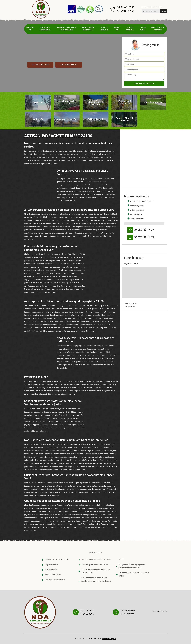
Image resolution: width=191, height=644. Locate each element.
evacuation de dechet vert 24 (45, 29)
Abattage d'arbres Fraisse (53, 580)
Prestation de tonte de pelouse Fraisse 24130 (132, 574)
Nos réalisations (40, 65)
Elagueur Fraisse (50, 565)
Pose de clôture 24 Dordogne (158, 29)
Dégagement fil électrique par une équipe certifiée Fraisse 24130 (131, 566)
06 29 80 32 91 (126, 11)
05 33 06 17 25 (126, 7)
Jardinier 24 (117, 29)
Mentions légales (109, 639)
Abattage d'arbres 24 (130, 29)
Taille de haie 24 (143, 29)
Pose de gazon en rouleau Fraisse (93, 565)
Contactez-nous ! (69, 65)
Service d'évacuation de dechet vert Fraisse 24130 (94, 571)
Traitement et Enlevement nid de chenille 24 (66, 29)
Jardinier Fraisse (49, 570)
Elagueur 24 (30, 29)
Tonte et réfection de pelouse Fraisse (95, 560)
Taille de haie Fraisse (51, 575)
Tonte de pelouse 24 (105, 29)
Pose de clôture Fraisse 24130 (55, 560)
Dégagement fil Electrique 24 (88, 29)
